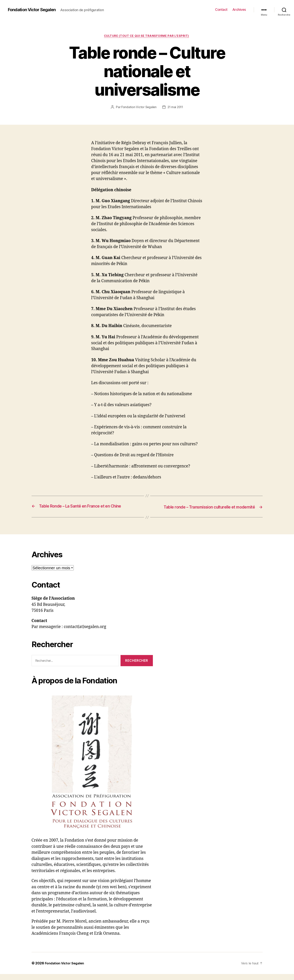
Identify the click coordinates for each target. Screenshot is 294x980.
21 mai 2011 (175, 108)
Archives (239, 10)
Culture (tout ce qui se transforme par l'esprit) (147, 36)
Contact (221, 10)
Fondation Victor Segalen (34, 10)
